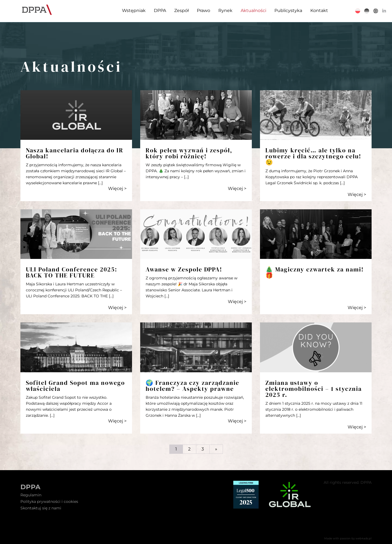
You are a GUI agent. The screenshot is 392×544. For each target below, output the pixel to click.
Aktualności (253, 10)
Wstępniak (134, 10)
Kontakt (319, 10)
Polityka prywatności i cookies (49, 501)
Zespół (181, 10)
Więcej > (117, 188)
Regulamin (31, 495)
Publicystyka (288, 10)
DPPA (160, 10)
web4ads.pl (364, 538)
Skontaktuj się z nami (41, 508)
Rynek (225, 10)
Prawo (203, 10)
